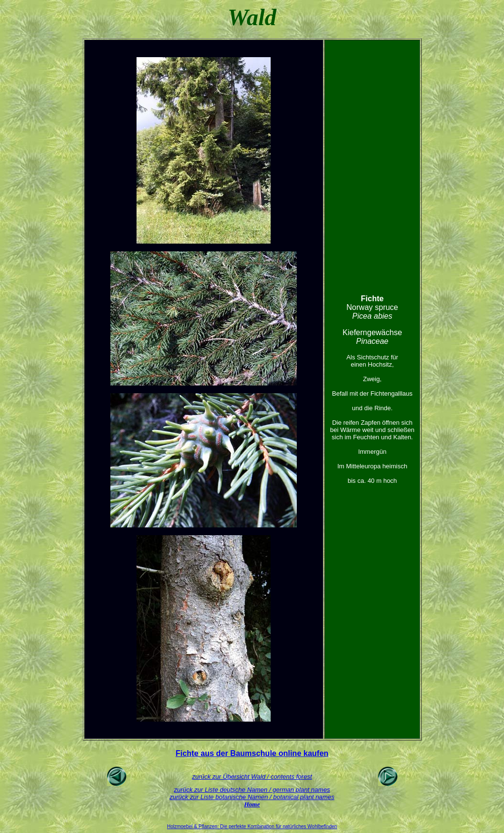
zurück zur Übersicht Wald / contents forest (252, 777)
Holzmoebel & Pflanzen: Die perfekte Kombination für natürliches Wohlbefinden (252, 826)
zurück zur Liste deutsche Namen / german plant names (252, 790)
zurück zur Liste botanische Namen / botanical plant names (252, 797)
